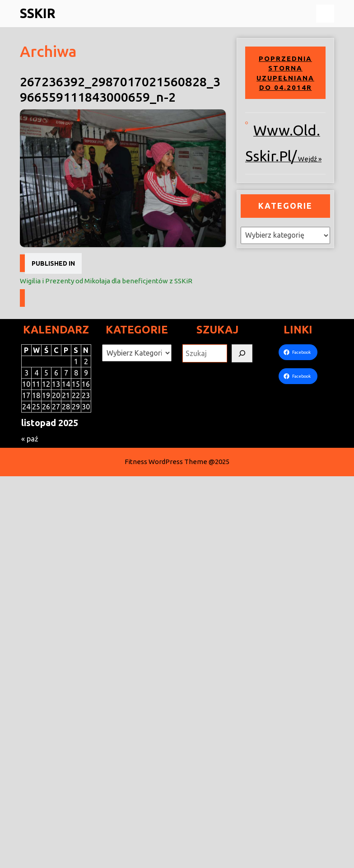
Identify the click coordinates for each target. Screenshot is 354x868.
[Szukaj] (242, 353)
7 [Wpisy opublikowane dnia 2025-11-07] (66, 373)
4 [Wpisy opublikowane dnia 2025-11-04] (36, 373)
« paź (30, 439)
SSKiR (38, 13)
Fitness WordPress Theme (166, 462)
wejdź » (310, 159)
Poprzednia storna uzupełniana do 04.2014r (285, 73)
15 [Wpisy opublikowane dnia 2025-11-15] (76, 384)
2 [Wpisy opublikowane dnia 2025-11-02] (86, 361)
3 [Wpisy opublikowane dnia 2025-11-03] (26, 373)
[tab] (325, 14)
